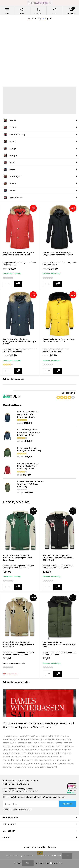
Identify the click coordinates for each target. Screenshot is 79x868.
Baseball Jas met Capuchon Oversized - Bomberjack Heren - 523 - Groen (19, 558)
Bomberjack (12, 176)
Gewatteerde (13, 198)
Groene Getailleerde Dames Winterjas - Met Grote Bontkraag (30, 484)
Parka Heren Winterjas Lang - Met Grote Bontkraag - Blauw (28, 414)
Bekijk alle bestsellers (14, 379)
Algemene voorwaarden (35, 847)
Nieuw (9, 120)
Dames (10, 127)
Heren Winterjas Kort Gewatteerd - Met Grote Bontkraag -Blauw (28, 432)
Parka (9, 183)
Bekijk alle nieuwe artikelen (16, 682)
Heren (9, 169)
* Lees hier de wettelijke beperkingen (17, 809)
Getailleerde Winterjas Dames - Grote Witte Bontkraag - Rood (28, 466)
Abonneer (68, 804)
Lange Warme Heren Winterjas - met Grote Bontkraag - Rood (18, 254)
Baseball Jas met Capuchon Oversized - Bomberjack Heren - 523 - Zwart (58, 558)
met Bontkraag (14, 134)
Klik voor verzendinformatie (14, 663)
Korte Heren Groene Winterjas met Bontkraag (29, 449)
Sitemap (52, 847)
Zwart (9, 141)
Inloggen (38, 11)
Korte (9, 190)
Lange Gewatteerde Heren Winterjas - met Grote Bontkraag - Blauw (20, 341)
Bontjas (10, 155)
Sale (9, 162)
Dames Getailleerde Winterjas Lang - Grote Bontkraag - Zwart (58, 254)
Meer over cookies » (47, 863)
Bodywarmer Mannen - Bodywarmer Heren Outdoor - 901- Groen (59, 644)
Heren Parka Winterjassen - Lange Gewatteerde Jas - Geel (59, 340)
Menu (7, 11)
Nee (28, 863)
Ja (67, 856)
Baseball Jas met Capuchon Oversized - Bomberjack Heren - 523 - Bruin (19, 644)
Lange (9, 148)
